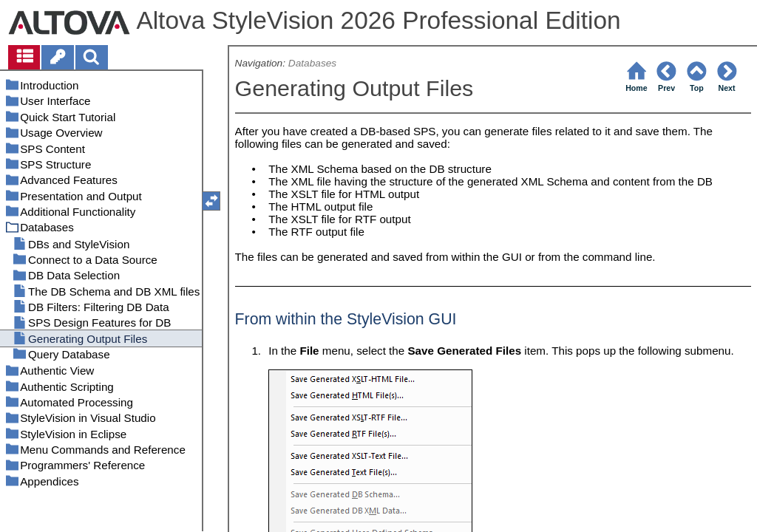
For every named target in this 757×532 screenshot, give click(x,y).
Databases (312, 63)
